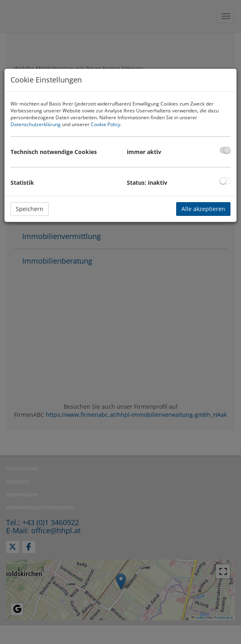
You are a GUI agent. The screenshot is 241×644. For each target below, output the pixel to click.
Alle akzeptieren (203, 209)
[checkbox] (225, 150)
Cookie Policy (106, 124)
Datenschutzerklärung (36, 124)
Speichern (30, 209)
